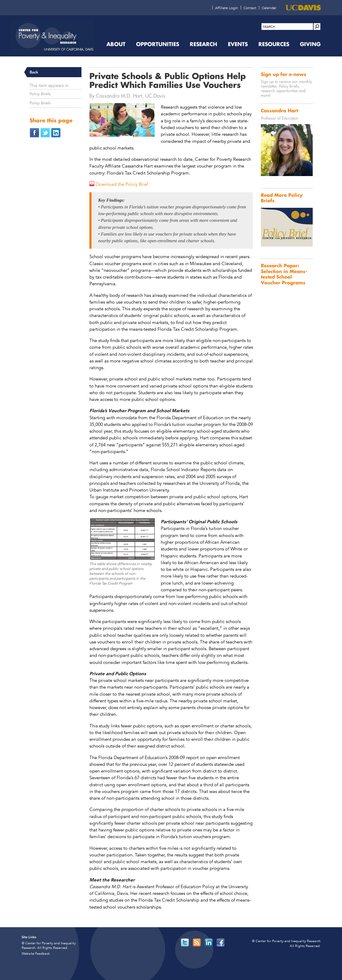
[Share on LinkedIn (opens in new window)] (56, 132)
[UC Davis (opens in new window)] (303, 8)
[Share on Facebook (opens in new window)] (34, 132)
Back (34, 72)
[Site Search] (317, 27)
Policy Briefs (40, 94)
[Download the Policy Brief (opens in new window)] (119, 184)
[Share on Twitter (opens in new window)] (45, 132)
